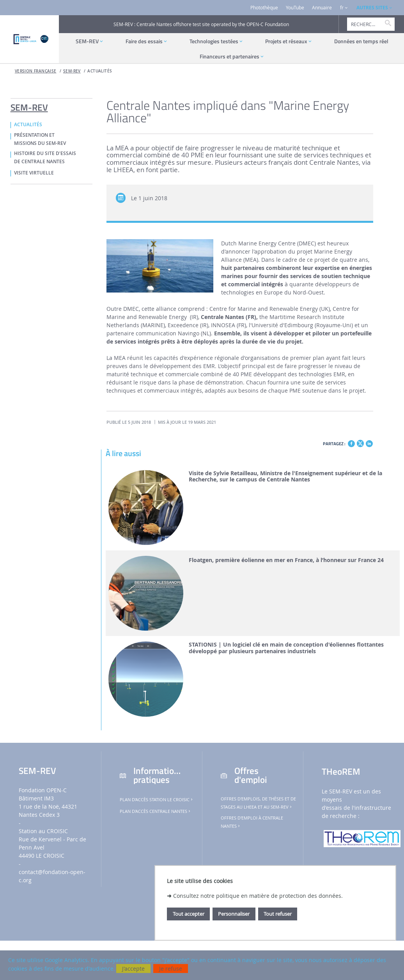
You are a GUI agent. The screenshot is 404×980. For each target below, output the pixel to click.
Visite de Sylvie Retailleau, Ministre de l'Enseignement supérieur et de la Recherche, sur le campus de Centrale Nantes (285, 477)
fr (342, 8)
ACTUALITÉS (100, 71)
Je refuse (171, 969)
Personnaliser (234, 914)
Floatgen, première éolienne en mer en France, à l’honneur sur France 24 (286, 560)
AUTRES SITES (372, 8)
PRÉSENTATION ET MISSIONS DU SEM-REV (40, 139)
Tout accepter (189, 914)
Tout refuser (278, 914)
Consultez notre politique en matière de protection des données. (258, 896)
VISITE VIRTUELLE (34, 173)
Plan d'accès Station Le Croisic (157, 800)
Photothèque (264, 8)
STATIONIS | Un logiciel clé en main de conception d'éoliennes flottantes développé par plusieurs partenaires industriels (286, 648)
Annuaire (322, 8)
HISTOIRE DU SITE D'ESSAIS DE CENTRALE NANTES (45, 158)
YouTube (295, 8)
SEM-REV (72, 71)
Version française (36, 71)
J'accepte (133, 969)
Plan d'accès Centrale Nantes (156, 811)
